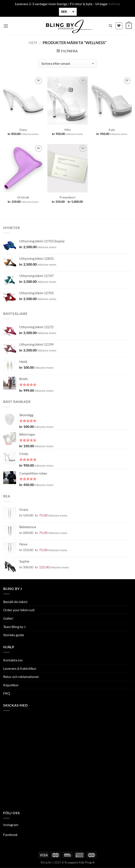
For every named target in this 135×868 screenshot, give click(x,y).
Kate (112, 130)
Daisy (23, 130)
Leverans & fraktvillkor (20, 668)
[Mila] (67, 101)
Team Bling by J (14, 627)
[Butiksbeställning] (67, 63)
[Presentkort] (67, 168)
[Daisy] (23, 101)
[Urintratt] (23, 168)
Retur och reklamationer (21, 677)
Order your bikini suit (19, 610)
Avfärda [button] (114, 4)
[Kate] (112, 101)
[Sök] (110, 26)
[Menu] (6, 26)
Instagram (11, 825)
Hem (33, 43)
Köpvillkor (11, 685)
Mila (67, 130)
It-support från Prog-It (80, 862)
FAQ (7, 693)
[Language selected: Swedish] (120, 864)
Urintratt (23, 197)
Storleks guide (14, 635)
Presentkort (67, 197)
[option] (116, 865)
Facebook (10, 835)
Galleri (8, 618)
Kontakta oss (13, 660)
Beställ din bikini (15, 602)
